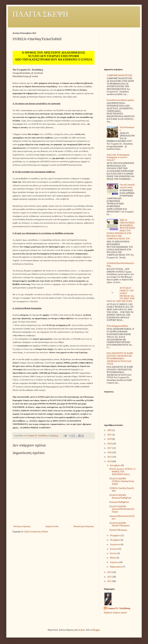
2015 (110, 457)
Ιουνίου (114, 553)
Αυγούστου (115, 544)
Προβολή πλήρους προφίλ (115, 613)
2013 (110, 572)
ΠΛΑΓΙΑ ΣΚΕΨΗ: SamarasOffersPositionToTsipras (122, 509)
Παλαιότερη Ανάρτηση (84, 526)
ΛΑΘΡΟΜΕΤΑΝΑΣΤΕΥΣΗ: (120, 75)
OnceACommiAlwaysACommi (127, 186)
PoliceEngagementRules (118, 326)
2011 (110, 581)
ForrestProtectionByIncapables (120, 100)
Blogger (96, 630)
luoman (81, 630)
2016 (110, 452)
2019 (110, 439)
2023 (110, 430)
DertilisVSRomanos (118, 530)
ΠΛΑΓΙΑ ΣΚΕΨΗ (40, 14)
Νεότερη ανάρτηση (22, 526)
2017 (110, 448)
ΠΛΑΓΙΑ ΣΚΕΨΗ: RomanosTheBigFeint (120, 497)
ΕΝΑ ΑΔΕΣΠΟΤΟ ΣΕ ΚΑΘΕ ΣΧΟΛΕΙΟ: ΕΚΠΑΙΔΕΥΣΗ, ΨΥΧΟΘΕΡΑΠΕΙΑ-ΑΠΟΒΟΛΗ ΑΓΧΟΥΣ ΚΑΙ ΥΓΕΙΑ (120, 358)
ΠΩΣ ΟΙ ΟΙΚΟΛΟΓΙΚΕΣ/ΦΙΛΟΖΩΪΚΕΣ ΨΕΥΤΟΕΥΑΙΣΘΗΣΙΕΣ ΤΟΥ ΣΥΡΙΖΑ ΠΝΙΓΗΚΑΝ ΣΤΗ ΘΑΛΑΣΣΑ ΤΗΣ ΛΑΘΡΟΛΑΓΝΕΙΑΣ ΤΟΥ (121, 229)
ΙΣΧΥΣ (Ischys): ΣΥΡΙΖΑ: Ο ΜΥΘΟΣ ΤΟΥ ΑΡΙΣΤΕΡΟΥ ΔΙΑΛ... (122, 472)
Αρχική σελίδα (52, 526)
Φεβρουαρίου (116, 567)
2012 (110, 577)
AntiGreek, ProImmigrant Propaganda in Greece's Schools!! (118, 157)
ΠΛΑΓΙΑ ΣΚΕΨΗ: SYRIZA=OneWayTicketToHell (122, 481)
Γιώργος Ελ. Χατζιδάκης (119, 608)
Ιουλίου (114, 549)
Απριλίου (114, 562)
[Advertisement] (120, 48)
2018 (110, 444)
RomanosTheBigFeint (119, 502)
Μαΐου (113, 558)
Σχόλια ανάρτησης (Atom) (36, 532)
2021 (110, 435)
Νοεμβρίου (115, 536)
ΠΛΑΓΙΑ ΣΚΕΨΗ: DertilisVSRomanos (120, 524)
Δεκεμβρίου (115, 465)
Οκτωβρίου (115, 540)
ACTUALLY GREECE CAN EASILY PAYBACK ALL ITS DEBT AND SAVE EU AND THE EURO (121, 295)
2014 (110, 461)
